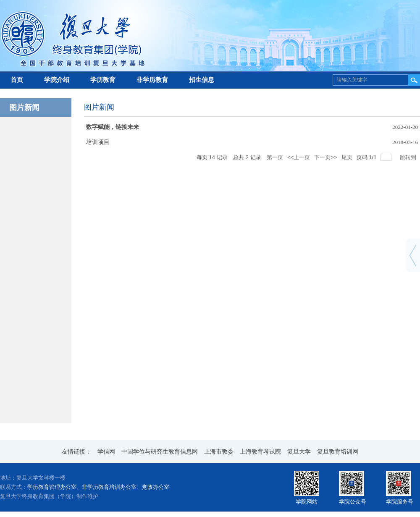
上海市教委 (219, 452)
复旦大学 (299, 452)
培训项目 (98, 142)
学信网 (106, 452)
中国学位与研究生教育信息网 (160, 452)
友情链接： (76, 452)
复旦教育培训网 (338, 452)
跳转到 (409, 157)
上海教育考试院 (260, 452)
